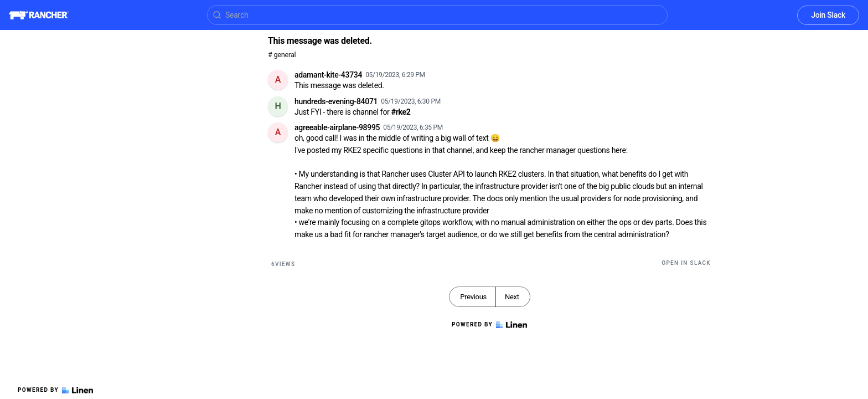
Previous (473, 297)
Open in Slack (686, 263)
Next (512, 297)
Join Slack (828, 15)
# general (282, 55)
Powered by (55, 390)
